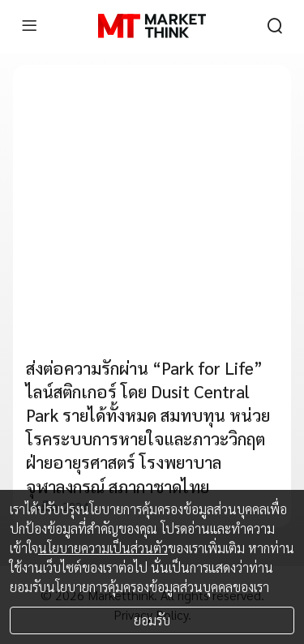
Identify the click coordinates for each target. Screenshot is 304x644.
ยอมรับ (152, 620)
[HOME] (152, 26)
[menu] (29, 26)
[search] (275, 26)
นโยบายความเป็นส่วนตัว (103, 548)
